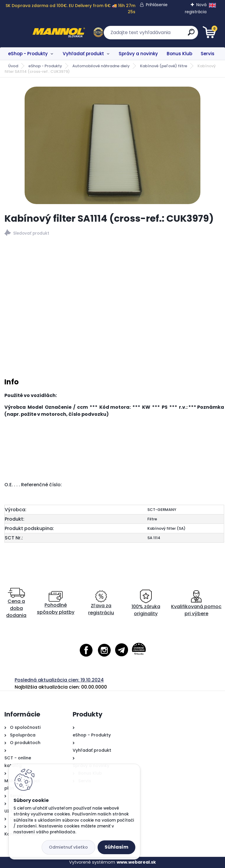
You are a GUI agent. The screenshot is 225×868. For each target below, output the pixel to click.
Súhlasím (116, 847)
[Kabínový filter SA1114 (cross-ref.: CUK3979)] (112, 145)
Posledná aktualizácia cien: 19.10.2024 (59, 680)
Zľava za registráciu (101, 603)
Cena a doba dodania (16, 603)
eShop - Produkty (28, 54)
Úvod (13, 66)
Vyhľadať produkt (83, 54)
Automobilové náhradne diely (101, 66)
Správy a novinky (138, 54)
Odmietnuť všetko (68, 847)
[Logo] (40, 33)
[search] (183, 35)
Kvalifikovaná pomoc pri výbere (196, 603)
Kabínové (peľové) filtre (164, 66)
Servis (208, 54)
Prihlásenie (157, 5)
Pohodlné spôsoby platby (56, 603)
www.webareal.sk (136, 862)
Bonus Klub (179, 54)
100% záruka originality (146, 603)
